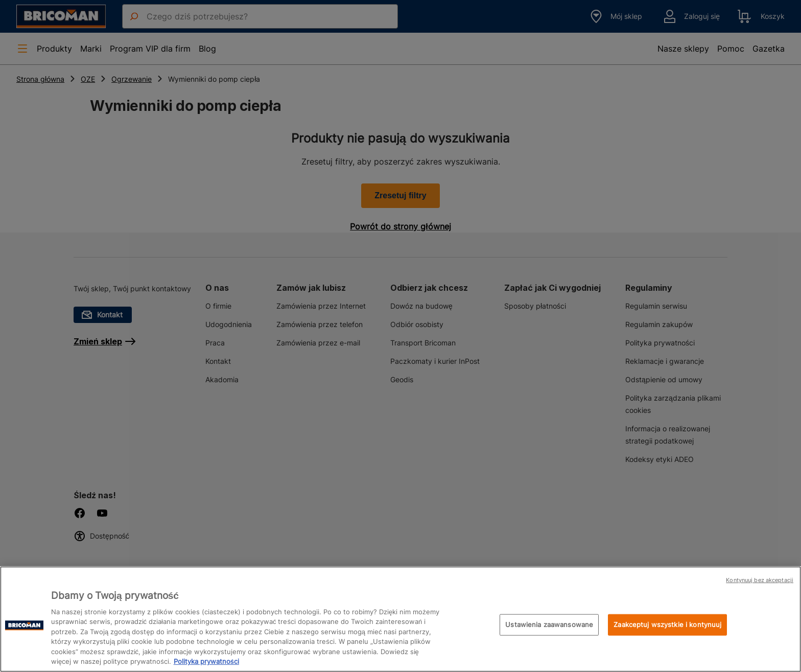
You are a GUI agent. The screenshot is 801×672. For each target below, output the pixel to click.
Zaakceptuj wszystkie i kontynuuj (667, 624)
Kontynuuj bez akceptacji (760, 580)
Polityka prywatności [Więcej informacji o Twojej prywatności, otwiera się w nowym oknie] (206, 661)
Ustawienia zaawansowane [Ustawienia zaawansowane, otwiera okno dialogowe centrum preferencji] (549, 624)
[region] (400, 619)
